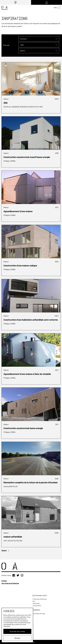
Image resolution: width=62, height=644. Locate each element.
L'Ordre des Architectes (40, 599)
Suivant (5, 550)
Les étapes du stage (39, 614)
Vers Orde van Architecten (10, 583)
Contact (4, 581)
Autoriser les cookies (17, 631)
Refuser (17, 638)
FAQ (34, 601)
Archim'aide (36, 603)
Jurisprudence (37, 606)
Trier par (6, 45)
